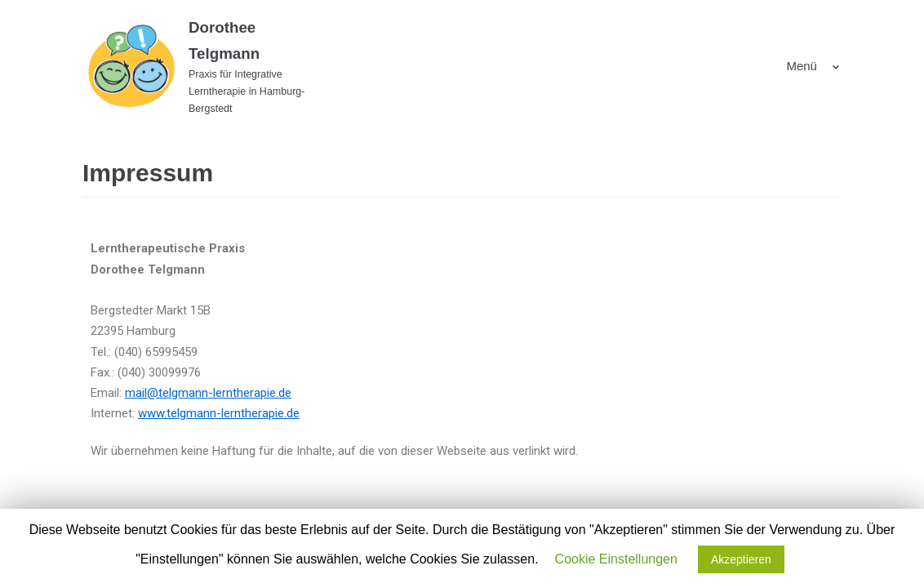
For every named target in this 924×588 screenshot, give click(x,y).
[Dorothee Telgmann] (201, 66)
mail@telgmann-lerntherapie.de (208, 393)
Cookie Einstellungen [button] (616, 559)
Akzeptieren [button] (741, 559)
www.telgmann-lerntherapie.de (219, 413)
